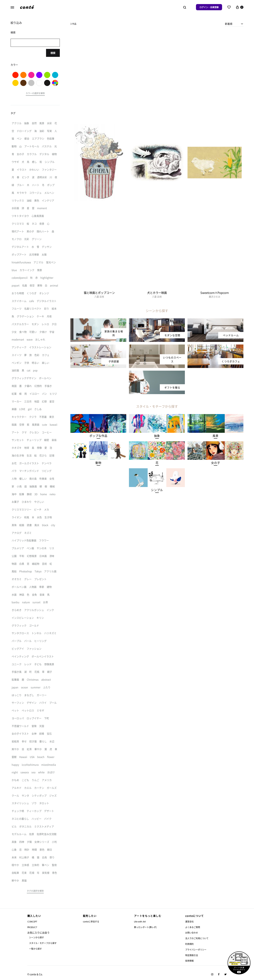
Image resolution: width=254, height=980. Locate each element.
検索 (53, 53)
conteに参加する (91, 921)
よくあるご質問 (193, 927)
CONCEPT (32, 922)
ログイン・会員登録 (209, 7)
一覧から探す (35, 949)
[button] (98, 436)
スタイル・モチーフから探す (43, 943)
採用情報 (189, 961)
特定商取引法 (192, 955)
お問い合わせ (192, 933)
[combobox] (234, 24)
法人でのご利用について (197, 938)
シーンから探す (37, 937)
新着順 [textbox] (229, 24)
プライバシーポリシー (196, 950)
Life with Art (140, 922)
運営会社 (189, 921)
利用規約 (189, 944)
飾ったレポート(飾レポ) (145, 927)
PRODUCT (32, 927)
